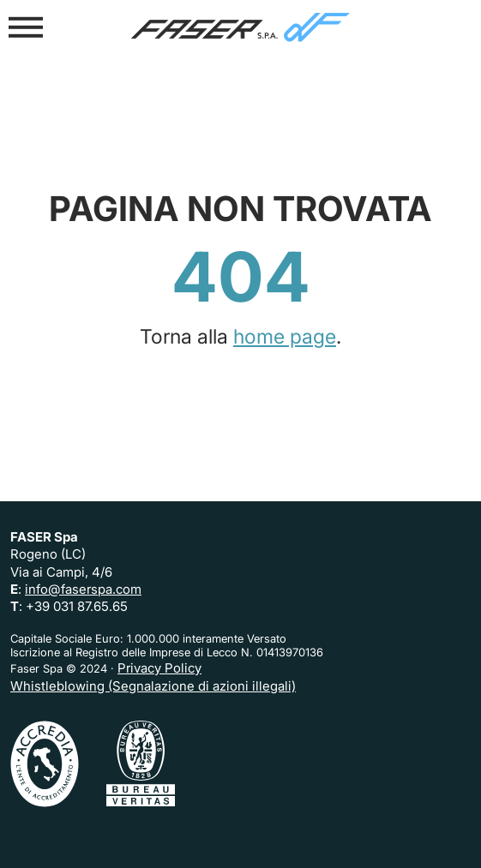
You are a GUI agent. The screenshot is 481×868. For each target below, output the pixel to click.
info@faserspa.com (83, 589)
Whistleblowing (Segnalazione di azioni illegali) (153, 686)
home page (285, 337)
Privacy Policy (159, 668)
